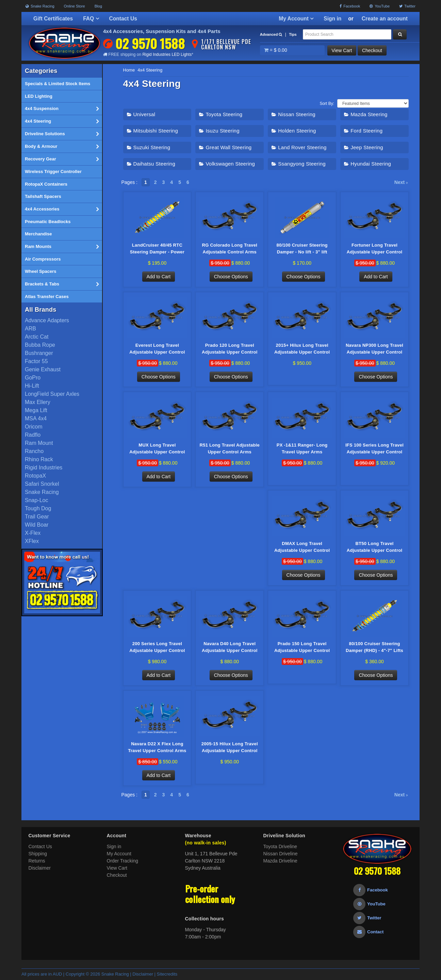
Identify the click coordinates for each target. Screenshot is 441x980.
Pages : (129, 182)
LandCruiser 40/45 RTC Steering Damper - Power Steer (157, 249)
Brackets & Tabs (62, 284)
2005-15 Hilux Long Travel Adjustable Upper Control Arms (230, 748)
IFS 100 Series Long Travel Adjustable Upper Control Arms (374, 449)
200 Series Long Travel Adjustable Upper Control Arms (157, 648)
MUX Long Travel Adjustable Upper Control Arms (157, 449)
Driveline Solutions (62, 134)
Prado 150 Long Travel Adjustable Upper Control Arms (302, 648)
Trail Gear (37, 517)
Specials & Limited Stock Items (58, 84)
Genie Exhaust (43, 369)
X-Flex (33, 533)
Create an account (385, 19)
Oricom (34, 427)
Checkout (372, 50)
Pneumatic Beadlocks (48, 222)
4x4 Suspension (62, 109)
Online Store (75, 6)
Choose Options (231, 277)
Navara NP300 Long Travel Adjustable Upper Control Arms (374, 349)
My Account (296, 19)
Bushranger (39, 353)
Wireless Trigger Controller (53, 172)
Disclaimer (40, 868)
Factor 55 (36, 361)
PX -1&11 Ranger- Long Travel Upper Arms (302, 449)
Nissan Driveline (281, 854)
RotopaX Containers (46, 184)
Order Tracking (123, 861)
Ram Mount (39, 443)
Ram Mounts (62, 247)
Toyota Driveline (280, 847)
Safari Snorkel (42, 484)
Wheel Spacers (41, 271)
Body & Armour (62, 146)
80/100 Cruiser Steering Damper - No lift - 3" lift (302, 248)
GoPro (33, 378)
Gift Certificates (53, 19)
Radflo (33, 435)
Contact (368, 932)
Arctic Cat (37, 337)
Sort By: (327, 104)
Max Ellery (38, 402)
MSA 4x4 (36, 418)
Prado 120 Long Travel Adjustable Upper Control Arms (230, 349)
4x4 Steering (62, 121)
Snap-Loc (37, 500)
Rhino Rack (39, 459)
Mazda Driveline (280, 861)
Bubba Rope (40, 345)
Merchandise (38, 234)
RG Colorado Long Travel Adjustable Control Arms (230, 248)
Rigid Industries (44, 468)
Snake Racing (40, 6)
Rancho (34, 451)
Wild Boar (37, 525)
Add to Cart (159, 277)
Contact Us (123, 19)
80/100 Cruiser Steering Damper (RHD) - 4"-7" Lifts (374, 647)
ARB (30, 329)
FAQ (91, 19)
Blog (98, 6)
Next (401, 182)
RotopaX (35, 476)
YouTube (380, 6)
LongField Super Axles (52, 394)
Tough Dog (38, 508)
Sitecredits (167, 974)
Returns (37, 861)
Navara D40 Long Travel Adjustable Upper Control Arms (230, 648)
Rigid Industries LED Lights (167, 55)
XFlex (32, 541)
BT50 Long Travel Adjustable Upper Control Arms (374, 548)
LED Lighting (39, 96)
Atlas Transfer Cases (47, 297)
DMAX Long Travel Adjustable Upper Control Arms (302, 548)
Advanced (271, 34)
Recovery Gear (62, 159)
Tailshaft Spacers (43, 196)
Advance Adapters (47, 320)
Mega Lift (36, 410)
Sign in (332, 19)
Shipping (38, 854)
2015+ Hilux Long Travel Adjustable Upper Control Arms (302, 349)
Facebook (350, 6)
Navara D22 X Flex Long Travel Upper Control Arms (157, 748)
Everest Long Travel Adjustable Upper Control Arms (157, 349)
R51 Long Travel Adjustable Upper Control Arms (230, 449)
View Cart (342, 50)
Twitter (407, 6)
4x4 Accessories (62, 209)
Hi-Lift (32, 386)
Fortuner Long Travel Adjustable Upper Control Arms (374, 249)
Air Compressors (43, 259)
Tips (293, 34)
